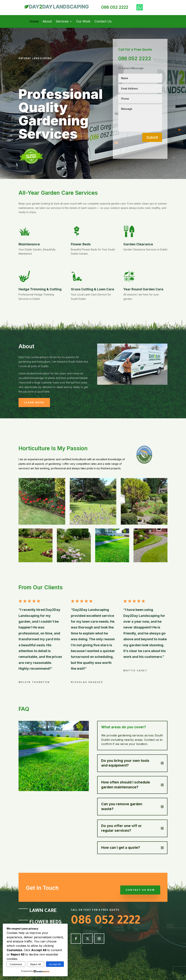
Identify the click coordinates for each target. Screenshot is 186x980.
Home (34, 22)
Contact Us (103, 22)
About (47, 22)
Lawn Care (43, 911)
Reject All (36, 964)
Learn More (34, 402)
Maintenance (29, 244)
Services (62, 22)
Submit (152, 137)
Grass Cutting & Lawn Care (92, 289)
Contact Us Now (140, 890)
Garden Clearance (138, 244)
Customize (16, 964)
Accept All (55, 964)
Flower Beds (81, 244)
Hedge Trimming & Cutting (40, 289)
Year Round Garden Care (143, 289)
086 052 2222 (115, 7)
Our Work (83, 22)
